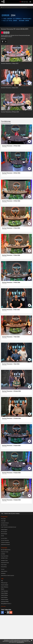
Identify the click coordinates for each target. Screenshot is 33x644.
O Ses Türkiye (4, 565)
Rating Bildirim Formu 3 (6, 604)
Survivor (3, 569)
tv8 (3, 7)
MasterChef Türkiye (5, 563)
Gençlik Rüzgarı (4, 534)
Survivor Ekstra (4, 538)
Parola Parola (4, 567)
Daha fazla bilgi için (20, 642)
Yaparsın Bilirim (4, 571)
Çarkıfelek (3, 554)
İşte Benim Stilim (4, 558)
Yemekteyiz (3, 573)
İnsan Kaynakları (5, 591)
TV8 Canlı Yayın (24, 2)
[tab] (6, 122)
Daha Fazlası (3, 606)
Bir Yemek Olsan (4, 525)
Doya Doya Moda (5, 556)
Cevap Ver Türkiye (5, 552)
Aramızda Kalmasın (5, 523)
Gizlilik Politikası (4, 595)
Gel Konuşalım (4, 532)
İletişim (3, 589)
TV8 (2, 581)
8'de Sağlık (3, 521)
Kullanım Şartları (5, 599)
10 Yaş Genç (3, 519)
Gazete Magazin (4, 530)
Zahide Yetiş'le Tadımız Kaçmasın (8, 575)
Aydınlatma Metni (5, 601)
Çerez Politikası (4, 597)
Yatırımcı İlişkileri (5, 585)
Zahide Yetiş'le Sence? (5, 544)
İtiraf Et (2, 536)
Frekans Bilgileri (4, 593)
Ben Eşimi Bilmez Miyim (6, 550)
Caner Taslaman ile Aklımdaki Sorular (9, 527)
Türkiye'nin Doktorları (5, 542)
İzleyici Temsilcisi (5, 587)
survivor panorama (8, 7)
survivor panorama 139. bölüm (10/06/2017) (20, 7)
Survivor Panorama (5, 540)
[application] (16, 18)
